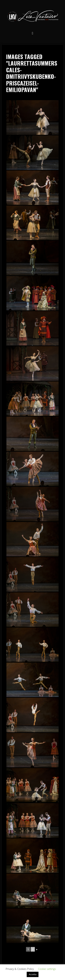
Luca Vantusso (33, 17)
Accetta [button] (33, 974)
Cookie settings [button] (47, 969)
